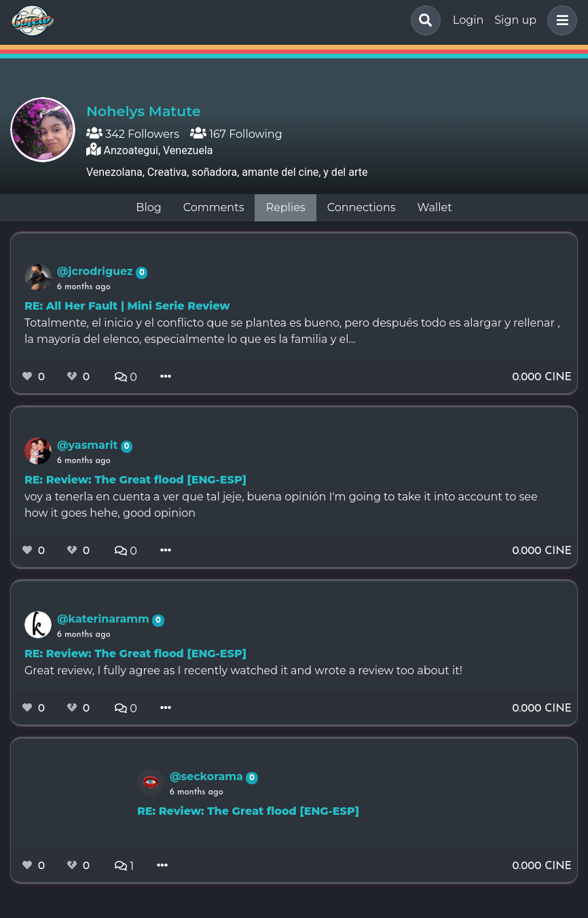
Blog (148, 207)
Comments (214, 207)
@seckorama (208, 776)
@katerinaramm (105, 619)
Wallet (435, 207)
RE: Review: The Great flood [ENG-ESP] (135, 480)
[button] (559, 20)
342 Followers (133, 134)
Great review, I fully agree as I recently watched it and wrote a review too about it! (243, 671)
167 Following (236, 134)
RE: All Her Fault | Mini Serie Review (127, 306)
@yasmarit (89, 445)
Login (468, 20)
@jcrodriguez (96, 271)
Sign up (515, 20)
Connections (362, 207)
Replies (285, 207)
